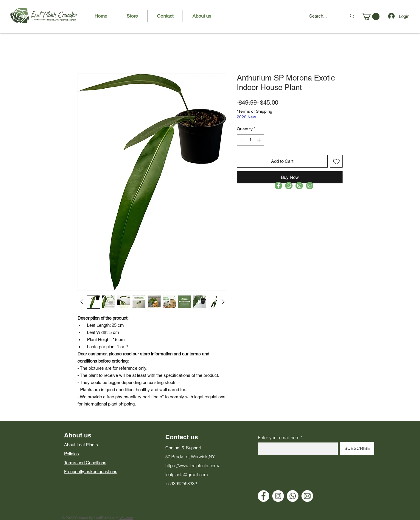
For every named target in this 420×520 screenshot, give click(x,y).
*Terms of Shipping (255, 111)
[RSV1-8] (310, 186)
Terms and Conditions (85, 463)
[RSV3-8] (289, 186)
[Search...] (323, 16)
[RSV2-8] (278, 186)
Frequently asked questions (91, 472)
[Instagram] (278, 496)
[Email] (307, 496)
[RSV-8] (299, 186)
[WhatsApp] (293, 496)
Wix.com (126, 518)
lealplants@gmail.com (187, 475)
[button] (371, 16)
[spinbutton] (251, 140)
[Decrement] (241, 140)
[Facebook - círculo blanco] (263, 496)
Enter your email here (279, 438)
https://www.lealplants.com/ (192, 466)
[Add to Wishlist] (336, 161)
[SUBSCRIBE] (357, 448)
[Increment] (260, 140)
